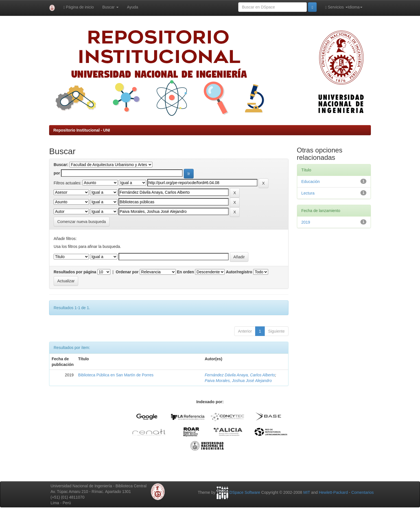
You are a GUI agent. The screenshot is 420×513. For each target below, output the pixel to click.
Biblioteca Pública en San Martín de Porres (116, 375)
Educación (311, 182)
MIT (307, 492)
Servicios (336, 7)
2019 (306, 222)
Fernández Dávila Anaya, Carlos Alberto (240, 375)
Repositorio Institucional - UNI (82, 130)
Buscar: (61, 165)
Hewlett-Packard (333, 492)
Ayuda (133, 7)
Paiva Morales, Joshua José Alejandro (238, 381)
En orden (186, 272)
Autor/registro (239, 272)
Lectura (308, 193)
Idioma (355, 7)
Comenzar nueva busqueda (82, 222)
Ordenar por (127, 272)
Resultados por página (75, 272)
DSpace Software (245, 492)
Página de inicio (79, 7)
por (57, 173)
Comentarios (363, 492)
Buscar (110, 7)
